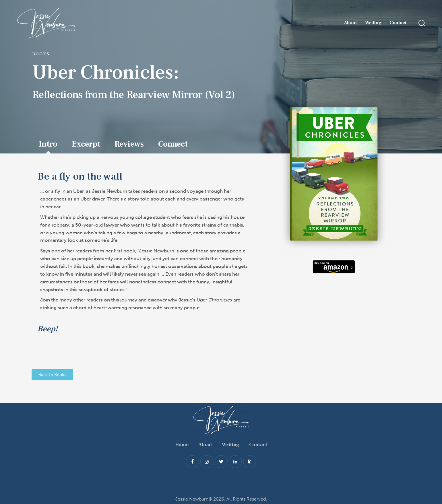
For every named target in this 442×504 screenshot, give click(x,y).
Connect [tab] (173, 144)
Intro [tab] (48, 144)
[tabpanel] (144, 250)
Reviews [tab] (129, 144)
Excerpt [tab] (86, 144)
